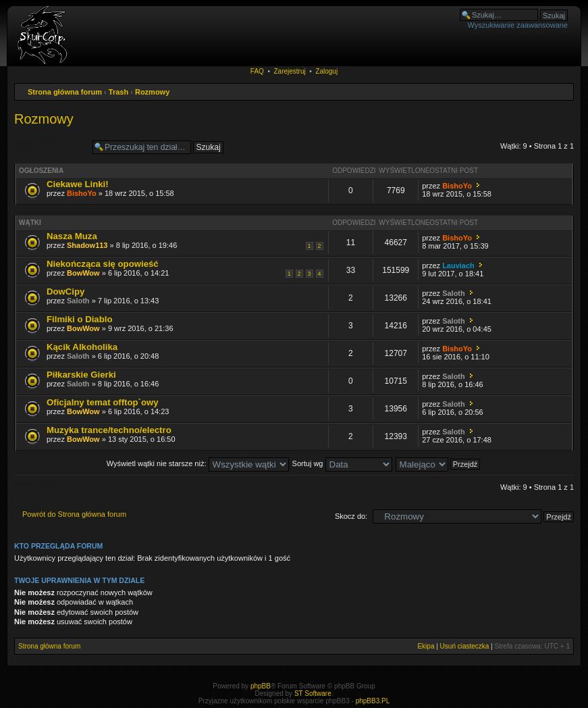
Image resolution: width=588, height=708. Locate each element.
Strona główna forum (65, 92)
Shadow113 (87, 245)
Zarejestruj (289, 71)
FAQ (257, 71)
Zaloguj (326, 71)
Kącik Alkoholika (82, 347)
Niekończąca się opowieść (103, 264)
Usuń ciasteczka (465, 646)
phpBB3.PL (373, 701)
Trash (118, 92)
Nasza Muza (72, 236)
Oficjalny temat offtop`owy (103, 402)
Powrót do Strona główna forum (74, 514)
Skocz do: (351, 516)
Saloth (78, 301)
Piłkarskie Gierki (81, 375)
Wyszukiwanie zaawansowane (518, 25)
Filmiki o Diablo (79, 319)
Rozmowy (152, 92)
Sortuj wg (342, 463)
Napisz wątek (50, 147)
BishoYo (82, 193)
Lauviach (458, 265)
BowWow (83, 273)
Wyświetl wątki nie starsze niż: (198, 463)
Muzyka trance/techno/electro (109, 430)
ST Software (313, 693)
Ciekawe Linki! (78, 184)
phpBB (261, 686)
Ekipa (426, 646)
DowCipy (65, 292)
